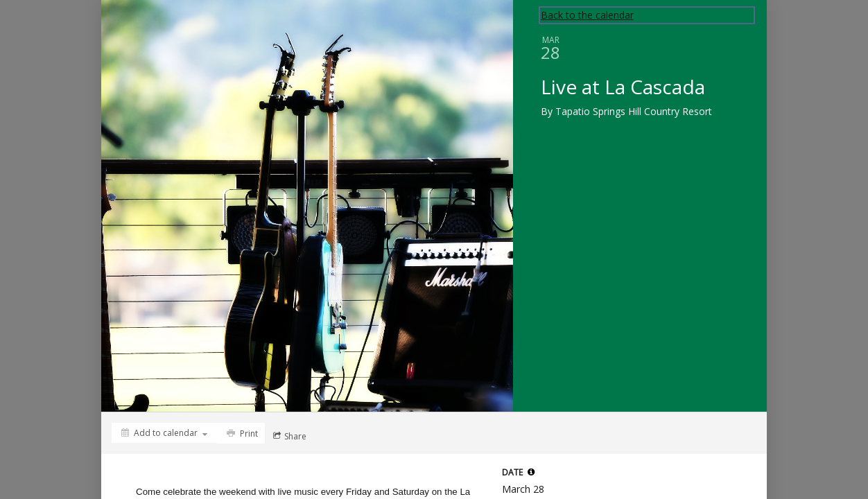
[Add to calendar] (164, 433)
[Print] (241, 433)
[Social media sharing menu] (288, 436)
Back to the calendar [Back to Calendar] (587, 15)
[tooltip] (531, 472)
